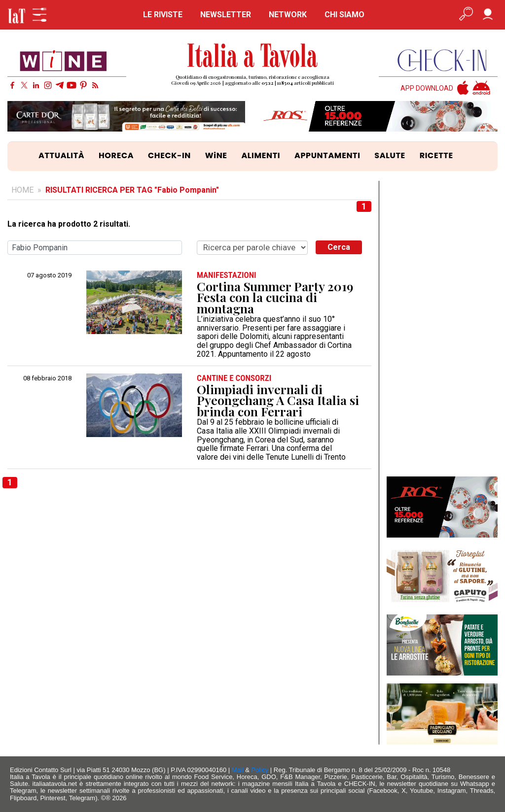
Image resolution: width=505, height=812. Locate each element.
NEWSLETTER (226, 15)
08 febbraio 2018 (47, 378)
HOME (22, 190)
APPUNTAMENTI (327, 155)
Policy (260, 770)
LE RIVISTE (163, 15)
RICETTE (436, 155)
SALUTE (390, 155)
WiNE (216, 155)
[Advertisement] (442, 329)
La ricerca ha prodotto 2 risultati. (69, 224)
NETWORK (288, 15)
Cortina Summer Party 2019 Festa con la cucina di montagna (275, 298)
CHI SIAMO (344, 15)
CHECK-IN (169, 155)
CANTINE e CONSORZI (234, 378)
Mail (238, 770)
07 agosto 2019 (49, 275)
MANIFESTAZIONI (227, 275)
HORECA (116, 155)
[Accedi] (488, 15)
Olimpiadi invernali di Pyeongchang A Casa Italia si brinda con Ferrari (278, 401)
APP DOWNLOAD (427, 88)
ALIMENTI (261, 155)
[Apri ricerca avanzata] (466, 15)
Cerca (339, 247)
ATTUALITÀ (61, 155)
